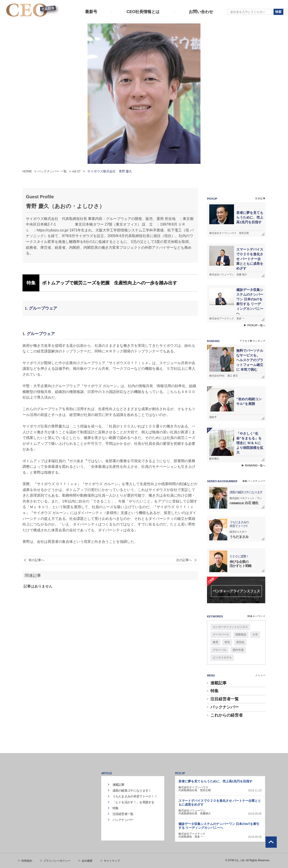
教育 (216, 642)
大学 (255, 635)
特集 (214, 691)
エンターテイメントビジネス (230, 627)
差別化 (240, 642)
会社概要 (87, 861)
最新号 (91, 12)
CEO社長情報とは (143, 12)
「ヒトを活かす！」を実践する (133, 802)
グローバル (220, 650)
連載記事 (218, 683)
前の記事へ (36, 560)
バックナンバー (225, 707)
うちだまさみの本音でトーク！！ (135, 796)
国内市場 (238, 650)
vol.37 (76, 171)
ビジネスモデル (222, 658)
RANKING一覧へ (255, 466)
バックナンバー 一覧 (52, 171)
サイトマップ (112, 861)
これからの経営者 (227, 715)
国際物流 (241, 635)
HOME (27, 171)
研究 (227, 642)
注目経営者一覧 (225, 699)
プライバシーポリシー (57, 861)
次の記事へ (184, 560)
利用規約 (27, 861)
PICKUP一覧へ (256, 325)
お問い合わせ (201, 12)
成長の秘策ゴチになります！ (132, 790)
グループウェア (43, 308)
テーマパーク (221, 635)
